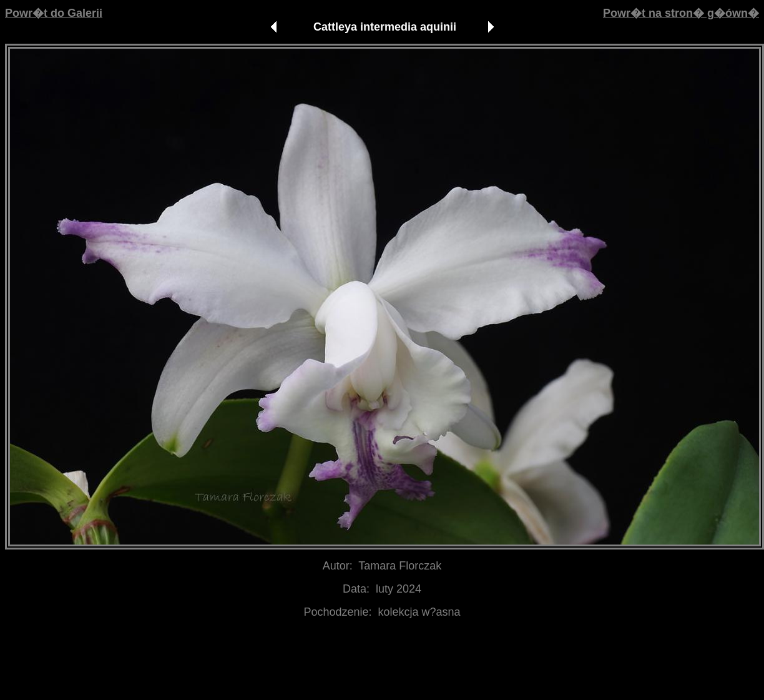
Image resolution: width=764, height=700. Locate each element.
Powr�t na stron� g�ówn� (681, 13)
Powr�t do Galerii (54, 13)
